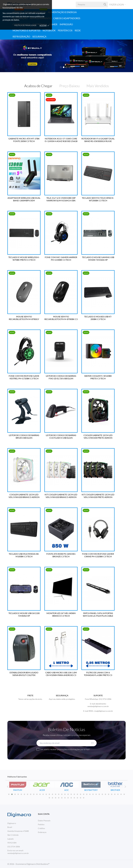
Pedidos (41, 824)
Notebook (49, 30)
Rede (78, 30)
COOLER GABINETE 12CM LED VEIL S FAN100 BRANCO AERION (24, 496)
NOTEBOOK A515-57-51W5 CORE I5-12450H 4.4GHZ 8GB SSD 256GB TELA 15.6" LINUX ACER (61, 140)
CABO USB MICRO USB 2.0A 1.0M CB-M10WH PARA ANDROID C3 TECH (61, 674)
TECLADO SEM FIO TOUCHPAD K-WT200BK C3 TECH (98, 199)
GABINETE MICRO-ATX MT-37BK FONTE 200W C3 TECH (24, 140)
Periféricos (65, 30)
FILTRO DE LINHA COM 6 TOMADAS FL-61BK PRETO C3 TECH (98, 674)
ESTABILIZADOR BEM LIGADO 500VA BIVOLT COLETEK (24, 674)
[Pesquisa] (105, 5)
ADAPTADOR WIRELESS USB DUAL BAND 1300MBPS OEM (24, 199)
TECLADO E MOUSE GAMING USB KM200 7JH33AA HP (98, 258)
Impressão (66, 24)
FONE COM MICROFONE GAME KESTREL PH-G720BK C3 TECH (24, 377)
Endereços (42, 832)
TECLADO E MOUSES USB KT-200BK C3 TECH (98, 318)
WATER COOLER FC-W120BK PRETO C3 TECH (98, 377)
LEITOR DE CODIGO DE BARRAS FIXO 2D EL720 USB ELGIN (61, 377)
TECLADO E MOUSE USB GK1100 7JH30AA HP (24, 614)
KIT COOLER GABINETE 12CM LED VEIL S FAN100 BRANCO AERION (61, 496)
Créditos (41, 828)
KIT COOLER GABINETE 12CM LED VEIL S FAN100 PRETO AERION (98, 496)
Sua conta (44, 814)
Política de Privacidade (25, 25)
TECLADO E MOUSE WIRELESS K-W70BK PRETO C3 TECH (24, 258)
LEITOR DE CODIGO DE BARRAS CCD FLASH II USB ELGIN (61, 436)
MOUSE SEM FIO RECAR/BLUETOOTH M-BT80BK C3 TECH (61, 318)
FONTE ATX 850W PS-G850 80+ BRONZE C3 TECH (61, 555)
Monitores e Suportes (26, 30)
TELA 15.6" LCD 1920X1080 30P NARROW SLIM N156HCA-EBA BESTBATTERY (61, 199)
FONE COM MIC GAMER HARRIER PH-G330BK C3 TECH (61, 258)
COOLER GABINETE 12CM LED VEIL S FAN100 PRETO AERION (98, 436)
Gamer (53, 24)
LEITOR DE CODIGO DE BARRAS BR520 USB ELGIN (24, 436)
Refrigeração (21, 37)
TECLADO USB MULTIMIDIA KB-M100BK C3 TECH (24, 555)
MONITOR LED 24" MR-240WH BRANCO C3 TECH (61, 614)
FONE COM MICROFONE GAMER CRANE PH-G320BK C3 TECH (98, 555)
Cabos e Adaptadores (67, 18)
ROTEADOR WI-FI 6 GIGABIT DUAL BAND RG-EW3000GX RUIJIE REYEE (98, 140)
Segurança (39, 37)
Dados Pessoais (44, 821)
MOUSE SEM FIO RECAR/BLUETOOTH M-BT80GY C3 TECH (24, 318)
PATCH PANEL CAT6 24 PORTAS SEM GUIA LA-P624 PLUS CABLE (98, 614)
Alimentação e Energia (62, 12)
